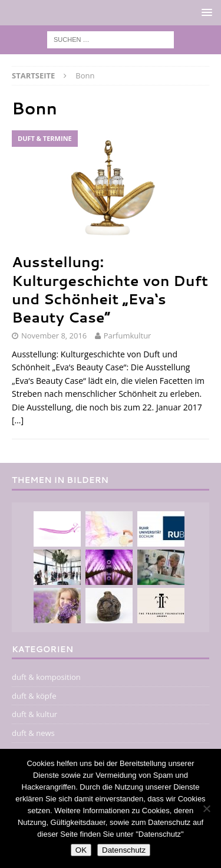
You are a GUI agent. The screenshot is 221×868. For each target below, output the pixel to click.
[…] (18, 420)
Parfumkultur (128, 336)
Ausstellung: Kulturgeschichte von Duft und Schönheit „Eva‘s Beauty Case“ (110, 290)
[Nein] (206, 808)
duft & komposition (46, 677)
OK (81, 850)
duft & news (33, 733)
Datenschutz (124, 850)
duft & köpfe (34, 696)
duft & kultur (34, 714)
